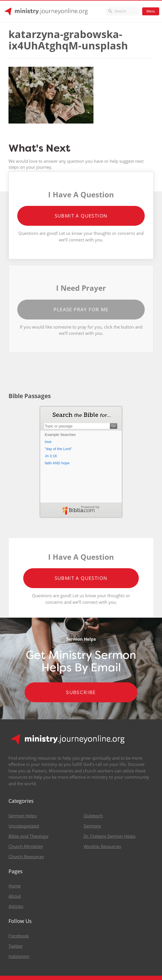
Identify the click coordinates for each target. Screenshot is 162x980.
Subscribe (81, 692)
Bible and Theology (28, 836)
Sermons (92, 826)
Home (15, 886)
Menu (151, 11)
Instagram (19, 956)
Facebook (19, 936)
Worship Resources (102, 847)
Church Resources (26, 857)
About (15, 896)
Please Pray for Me (81, 309)
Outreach (93, 816)
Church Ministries (26, 847)
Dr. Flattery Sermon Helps (109, 836)
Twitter (16, 946)
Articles (16, 906)
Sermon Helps (23, 816)
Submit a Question (81, 216)
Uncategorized (24, 826)
